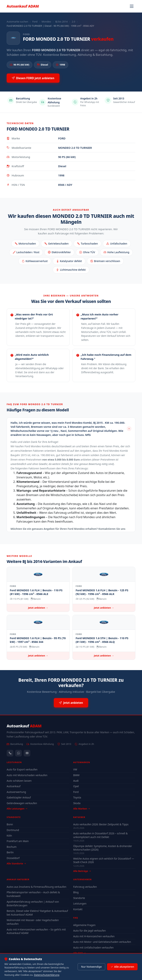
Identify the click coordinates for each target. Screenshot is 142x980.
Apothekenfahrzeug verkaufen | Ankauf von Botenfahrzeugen (33, 903)
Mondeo (46, 22)
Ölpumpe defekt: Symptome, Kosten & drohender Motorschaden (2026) (103, 848)
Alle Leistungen (17, 809)
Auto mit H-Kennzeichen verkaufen (94, 936)
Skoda (77, 803)
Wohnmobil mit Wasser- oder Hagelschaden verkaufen (33, 922)
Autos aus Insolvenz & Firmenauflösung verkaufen (37, 887)
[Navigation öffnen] (132, 6)
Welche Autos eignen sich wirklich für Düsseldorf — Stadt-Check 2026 (104, 860)
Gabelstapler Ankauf (19, 797)
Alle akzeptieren (122, 967)
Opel (76, 786)
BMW (76, 775)
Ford (35, 22)
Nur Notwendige (91, 967)
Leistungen (80, 903)
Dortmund (13, 830)
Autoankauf (23, 6)
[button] (71, 429)
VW (75, 769)
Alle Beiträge (82, 871)
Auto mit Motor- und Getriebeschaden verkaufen (102, 942)
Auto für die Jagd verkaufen (89, 931)
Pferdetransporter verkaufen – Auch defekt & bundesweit (33, 894)
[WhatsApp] (18, 753)
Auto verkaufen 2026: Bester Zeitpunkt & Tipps (101, 824)
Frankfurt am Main (18, 841)
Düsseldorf (13, 858)
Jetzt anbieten (71, 703)
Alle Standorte (16, 863)
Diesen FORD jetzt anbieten (33, 78)
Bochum (12, 847)
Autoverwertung (16, 792)
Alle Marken (82, 809)
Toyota (77, 797)
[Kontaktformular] (27, 753)
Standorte (79, 898)
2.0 (73, 22)
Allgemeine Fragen (84, 925)
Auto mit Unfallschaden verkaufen (93, 947)
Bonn (10, 824)
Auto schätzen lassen (19, 781)
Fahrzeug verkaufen (85, 887)
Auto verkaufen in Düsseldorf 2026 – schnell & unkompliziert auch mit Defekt (100, 835)
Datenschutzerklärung (47, 975)
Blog (76, 892)
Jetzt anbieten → (38, 608)
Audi (76, 781)
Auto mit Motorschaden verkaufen (27, 775)
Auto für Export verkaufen (22, 769)
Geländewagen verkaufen (22, 803)
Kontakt (78, 909)
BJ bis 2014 (61, 22)
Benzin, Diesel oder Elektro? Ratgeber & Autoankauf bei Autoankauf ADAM (37, 913)
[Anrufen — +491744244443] (10, 753)
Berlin (10, 852)
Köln (9, 836)
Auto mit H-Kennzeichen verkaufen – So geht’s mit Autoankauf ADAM (36, 931)
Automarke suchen (17, 22)
